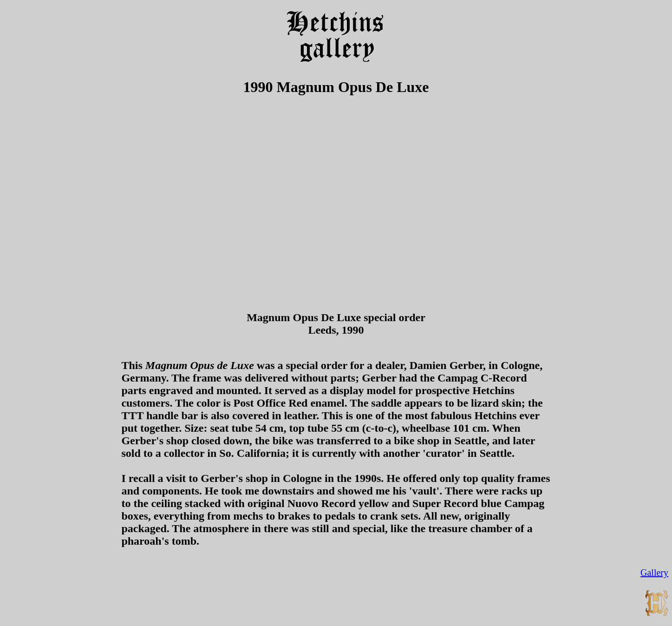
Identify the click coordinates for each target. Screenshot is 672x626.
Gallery (654, 573)
